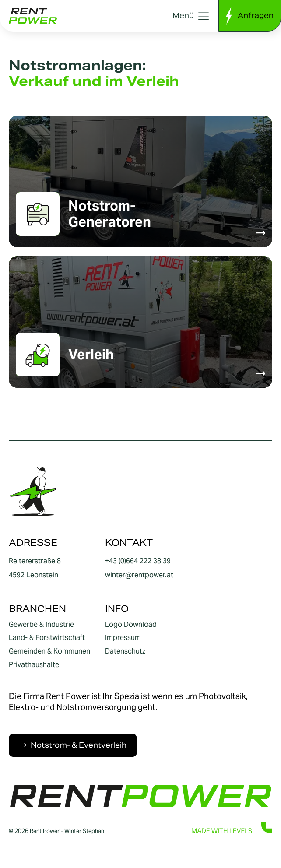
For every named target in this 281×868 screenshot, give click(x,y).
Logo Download (131, 625)
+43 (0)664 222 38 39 (138, 561)
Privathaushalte (34, 665)
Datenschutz (125, 651)
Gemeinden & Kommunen (49, 651)
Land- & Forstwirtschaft (47, 638)
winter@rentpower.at (139, 575)
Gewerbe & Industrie (41, 625)
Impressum (123, 638)
